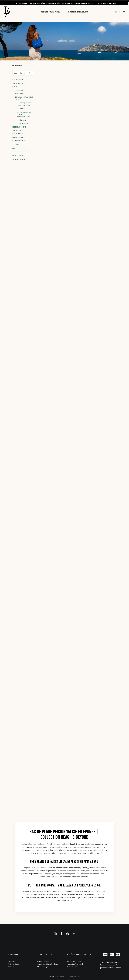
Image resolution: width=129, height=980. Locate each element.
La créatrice (12, 961)
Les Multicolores (23, 123)
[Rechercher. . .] (23, 73)
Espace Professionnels (75, 964)
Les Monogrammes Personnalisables (24, 104)
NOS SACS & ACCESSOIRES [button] (50, 12)
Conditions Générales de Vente (49, 964)
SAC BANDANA (18, 134)
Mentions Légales (44, 967)
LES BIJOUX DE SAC (19, 127)
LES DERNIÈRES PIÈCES (20, 141)
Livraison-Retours (44, 961)
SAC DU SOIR (17, 130)
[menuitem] (50, 12)
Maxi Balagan (20, 94)
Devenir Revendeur (74, 961)
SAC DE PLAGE (18, 87)
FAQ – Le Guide (14, 964)
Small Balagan (20, 90)
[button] (117, 12)
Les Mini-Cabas (22, 109)
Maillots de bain (18, 137)
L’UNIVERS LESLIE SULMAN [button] (78, 12)
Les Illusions (21, 120)
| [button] (64, 12)
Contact (11, 967)
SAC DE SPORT (18, 80)
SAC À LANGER (18, 83)
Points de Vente (72, 967)
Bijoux (17, 144)
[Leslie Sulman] (7, 12)
